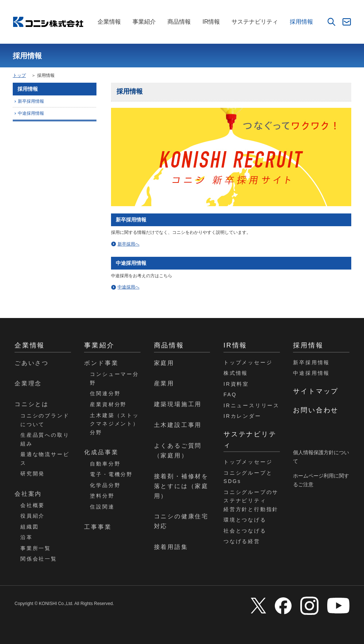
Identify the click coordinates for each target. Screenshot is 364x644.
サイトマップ (316, 391)
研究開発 (33, 474)
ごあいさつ (32, 363)
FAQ (230, 394)
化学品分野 (105, 485)
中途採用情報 (31, 113)
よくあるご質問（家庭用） (178, 451)
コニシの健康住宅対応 (181, 521)
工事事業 (98, 527)
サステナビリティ (255, 22)
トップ (19, 75)
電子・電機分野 (111, 474)
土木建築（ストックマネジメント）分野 (114, 424)
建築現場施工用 (178, 404)
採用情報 (301, 22)
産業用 (164, 383)
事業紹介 (144, 22)
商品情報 (179, 22)
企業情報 (109, 22)
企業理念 (28, 383)
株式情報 (236, 373)
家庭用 (164, 363)
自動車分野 (105, 464)
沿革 (27, 537)
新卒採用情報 (31, 101)
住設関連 (102, 507)
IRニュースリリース (252, 405)
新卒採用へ (128, 244)
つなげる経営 (242, 541)
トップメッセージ (248, 362)
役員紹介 (33, 516)
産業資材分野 (108, 404)
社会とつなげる (245, 531)
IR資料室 (236, 384)
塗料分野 (102, 496)
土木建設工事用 (178, 425)
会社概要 (33, 505)
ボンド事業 (101, 363)
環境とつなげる (245, 520)
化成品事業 (101, 452)
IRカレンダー (242, 416)
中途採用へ (128, 287)
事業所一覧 (36, 548)
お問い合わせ (316, 410)
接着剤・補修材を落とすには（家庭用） (181, 486)
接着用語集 (171, 547)
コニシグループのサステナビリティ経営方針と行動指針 (251, 501)
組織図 (29, 527)
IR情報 (211, 22)
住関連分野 (105, 393)
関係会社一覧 (39, 559)
